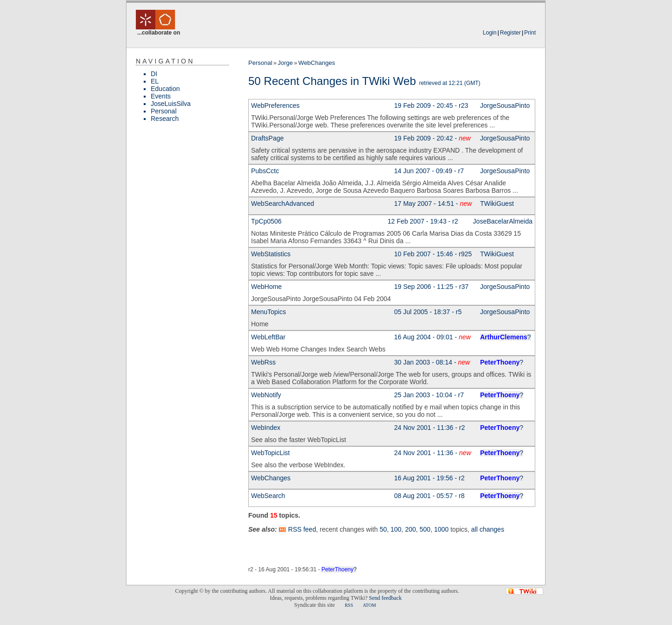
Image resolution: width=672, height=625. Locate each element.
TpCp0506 (266, 221)
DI (154, 74)
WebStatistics (271, 254)
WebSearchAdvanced (283, 204)
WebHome (266, 287)
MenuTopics (269, 312)
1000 (441, 529)
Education (165, 89)
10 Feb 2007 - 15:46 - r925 (433, 254)
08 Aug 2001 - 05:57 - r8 (430, 496)
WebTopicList (270, 453)
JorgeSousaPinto (505, 105)
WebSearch (268, 496)
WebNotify (266, 395)
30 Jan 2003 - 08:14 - (432, 362)
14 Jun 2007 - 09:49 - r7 (429, 171)
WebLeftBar (268, 337)
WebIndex (266, 428)
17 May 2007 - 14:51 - (433, 204)
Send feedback (385, 598)
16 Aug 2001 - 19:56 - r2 (430, 478)
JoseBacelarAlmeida (503, 221)
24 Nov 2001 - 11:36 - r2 (430, 428)
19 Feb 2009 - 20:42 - (433, 138)
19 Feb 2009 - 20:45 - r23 (431, 105)
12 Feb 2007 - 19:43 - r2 (423, 221)
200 (410, 529)
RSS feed (302, 529)
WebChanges (317, 63)
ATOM (369, 605)
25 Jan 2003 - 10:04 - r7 (429, 395)
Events (161, 96)
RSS (349, 605)
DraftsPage (267, 138)
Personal (164, 111)
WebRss (263, 362)
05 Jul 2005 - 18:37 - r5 (428, 312)
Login (490, 33)
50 (383, 529)
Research (165, 119)
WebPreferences (275, 105)
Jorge (285, 63)
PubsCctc (265, 171)
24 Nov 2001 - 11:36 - (433, 453)
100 (396, 529)
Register (510, 33)
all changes (488, 529)
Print (530, 33)
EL (155, 81)
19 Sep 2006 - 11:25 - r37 (432, 287)
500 (425, 529)
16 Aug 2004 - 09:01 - (433, 337)
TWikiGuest (497, 204)
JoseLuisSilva (171, 104)
